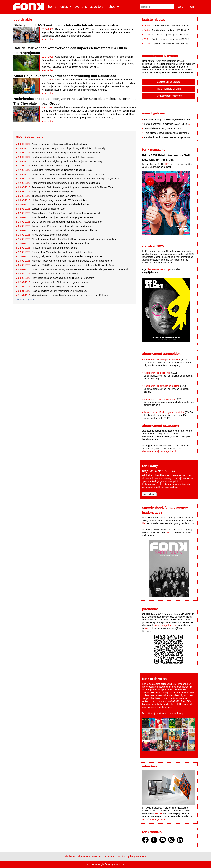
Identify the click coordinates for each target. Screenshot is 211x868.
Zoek (180, 7)
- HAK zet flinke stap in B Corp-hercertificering (48, 248)
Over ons (81, 7)
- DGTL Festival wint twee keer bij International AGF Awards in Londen (60, 222)
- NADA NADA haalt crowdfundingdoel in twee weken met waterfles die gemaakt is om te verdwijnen (75, 269)
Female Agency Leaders (169, 89)
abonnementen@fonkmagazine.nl (159, 451)
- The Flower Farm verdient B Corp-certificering (48, 274)
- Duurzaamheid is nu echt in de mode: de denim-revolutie (54, 243)
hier (188, 478)
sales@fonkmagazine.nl (154, 819)
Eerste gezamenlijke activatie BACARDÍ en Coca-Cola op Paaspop (177, 124)
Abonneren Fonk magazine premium (162, 360)
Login (191, 7)
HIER (167, 164)
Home (52, 7)
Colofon (122, 856)
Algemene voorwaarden (90, 856)
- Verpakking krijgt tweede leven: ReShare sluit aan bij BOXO (55, 170)
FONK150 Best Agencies (169, 96)
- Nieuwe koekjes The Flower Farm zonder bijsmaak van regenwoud (59, 213)
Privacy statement (137, 856)
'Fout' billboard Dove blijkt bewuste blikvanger (167, 133)
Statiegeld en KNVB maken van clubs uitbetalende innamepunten (66, 25)
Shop (112, 7)
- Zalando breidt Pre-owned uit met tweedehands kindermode (55, 226)
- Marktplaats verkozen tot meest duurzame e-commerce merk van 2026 (61, 174)
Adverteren (98, 7)
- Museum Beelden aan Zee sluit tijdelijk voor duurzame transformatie (59, 153)
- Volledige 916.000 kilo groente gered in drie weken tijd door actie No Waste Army (66, 265)
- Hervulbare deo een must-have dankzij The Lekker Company (56, 278)
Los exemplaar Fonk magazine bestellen (164, 412)
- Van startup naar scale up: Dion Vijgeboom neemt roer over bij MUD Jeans (63, 295)
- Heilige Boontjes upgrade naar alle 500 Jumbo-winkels (53, 200)
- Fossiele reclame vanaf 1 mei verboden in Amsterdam (52, 291)
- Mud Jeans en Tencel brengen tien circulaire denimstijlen (54, 204)
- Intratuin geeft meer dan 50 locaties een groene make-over (55, 282)
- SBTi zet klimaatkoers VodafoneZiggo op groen (49, 166)
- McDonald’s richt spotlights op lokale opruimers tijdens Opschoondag (60, 161)
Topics (64, 7)
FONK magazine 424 (165, 625)
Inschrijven (149, 494)
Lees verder (47, 39)
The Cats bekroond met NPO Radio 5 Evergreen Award (179, 30)
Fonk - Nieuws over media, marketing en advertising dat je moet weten (29, 7)
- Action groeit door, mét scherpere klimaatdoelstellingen (53, 144)
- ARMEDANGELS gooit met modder (43, 235)
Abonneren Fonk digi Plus (157, 373)
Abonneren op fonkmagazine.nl (160, 399)
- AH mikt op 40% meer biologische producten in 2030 (52, 287)
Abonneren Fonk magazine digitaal (161, 386)
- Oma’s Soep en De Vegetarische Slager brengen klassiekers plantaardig (62, 148)
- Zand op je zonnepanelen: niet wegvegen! (46, 192)
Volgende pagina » (25, 300)
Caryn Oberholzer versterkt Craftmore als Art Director (178, 26)
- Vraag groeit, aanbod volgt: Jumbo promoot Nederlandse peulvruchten (61, 256)
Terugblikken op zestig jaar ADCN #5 (170, 35)
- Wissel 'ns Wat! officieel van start (42, 209)
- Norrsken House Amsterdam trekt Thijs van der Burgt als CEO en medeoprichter (66, 261)
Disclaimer (70, 856)
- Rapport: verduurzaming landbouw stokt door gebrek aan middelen (59, 183)
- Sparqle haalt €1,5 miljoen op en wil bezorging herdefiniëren (55, 217)
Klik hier (159, 813)
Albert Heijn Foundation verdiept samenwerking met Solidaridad (65, 76)
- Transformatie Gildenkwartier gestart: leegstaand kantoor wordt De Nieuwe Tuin (65, 187)
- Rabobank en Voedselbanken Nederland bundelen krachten (55, 252)
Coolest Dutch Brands (169, 82)
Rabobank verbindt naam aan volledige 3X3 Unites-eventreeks (175, 137)
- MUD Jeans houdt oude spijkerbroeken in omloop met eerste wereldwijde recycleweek (69, 179)
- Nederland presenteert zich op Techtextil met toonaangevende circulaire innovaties (67, 239)
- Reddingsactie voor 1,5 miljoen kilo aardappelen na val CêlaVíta (57, 230)
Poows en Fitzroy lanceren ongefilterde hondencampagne (173, 119)
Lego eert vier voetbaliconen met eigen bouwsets (176, 44)
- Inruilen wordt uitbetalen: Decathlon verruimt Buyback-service (56, 157)
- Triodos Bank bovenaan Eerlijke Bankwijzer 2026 (50, 196)
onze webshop (176, 713)
